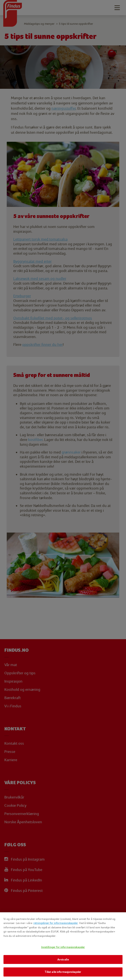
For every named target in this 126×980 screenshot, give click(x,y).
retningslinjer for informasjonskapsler (56, 923)
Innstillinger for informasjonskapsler (63, 947)
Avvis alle (63, 959)
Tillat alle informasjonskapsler (63, 972)
